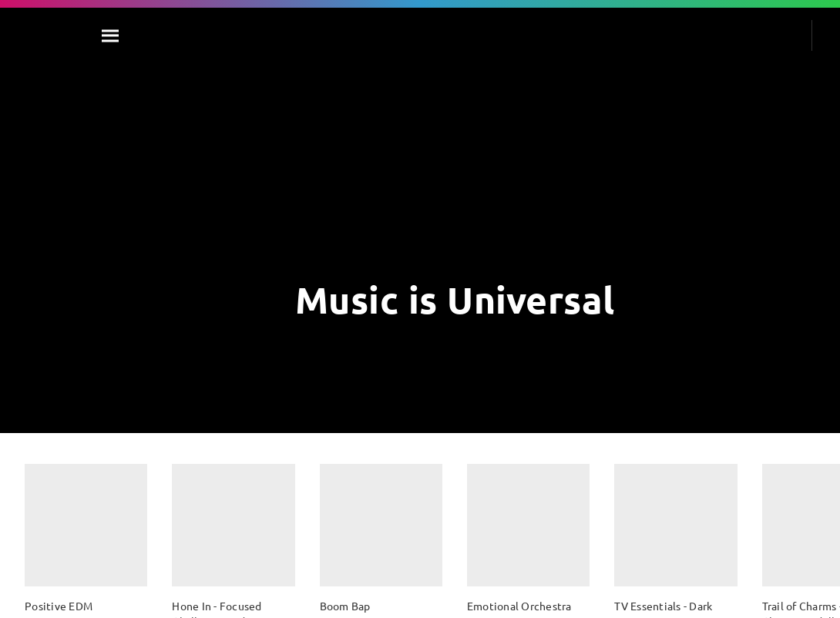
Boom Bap (345, 606)
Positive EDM (59, 606)
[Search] (111, 35)
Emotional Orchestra (519, 606)
